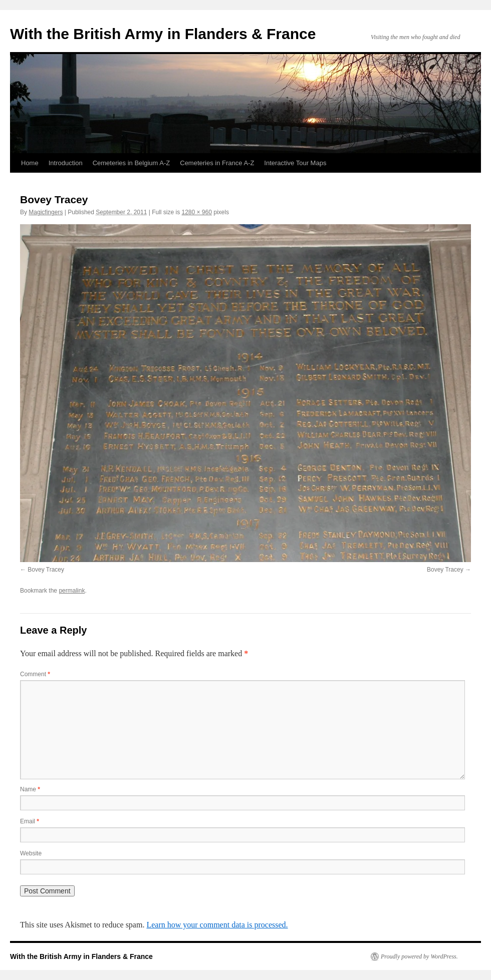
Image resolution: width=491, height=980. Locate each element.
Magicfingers (46, 212)
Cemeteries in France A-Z (217, 163)
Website (31, 853)
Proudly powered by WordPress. (419, 956)
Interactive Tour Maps (295, 163)
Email (30, 821)
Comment (35, 674)
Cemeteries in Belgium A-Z (132, 163)
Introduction (66, 163)
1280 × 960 (197, 212)
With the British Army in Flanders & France (163, 34)
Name (30, 789)
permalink (72, 591)
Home (30, 163)
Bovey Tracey (46, 570)
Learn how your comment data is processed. (217, 925)
